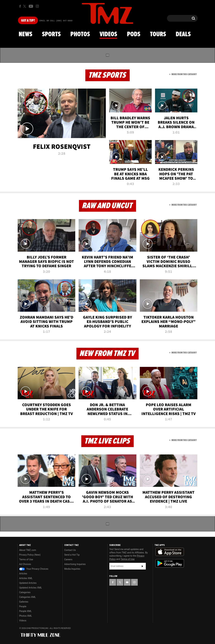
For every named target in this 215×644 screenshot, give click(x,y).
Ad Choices (25, 564)
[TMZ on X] (25, 6)
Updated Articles (28, 583)
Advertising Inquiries (75, 564)
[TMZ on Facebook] (20, 6)
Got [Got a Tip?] (28, 21)
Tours (158, 34)
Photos (80, 34)
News (25, 34)
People (23, 606)
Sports (51, 34)
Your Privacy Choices (34, 569)
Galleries (24, 602)
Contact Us (70, 550)
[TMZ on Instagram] (37, 6)
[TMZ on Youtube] (31, 6)
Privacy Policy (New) (30, 555)
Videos (108, 34)
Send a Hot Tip (72, 555)
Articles (23, 574)
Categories (25, 592)
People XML (25, 611)
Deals (183, 34)
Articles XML (26, 578)
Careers (68, 559)
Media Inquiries (72, 569)
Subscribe (142, 566)
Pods (134, 34)
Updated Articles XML (30, 588)
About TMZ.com (28, 550)
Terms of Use (26, 559)
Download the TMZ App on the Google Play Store (170, 563)
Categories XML (27, 597)
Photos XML (26, 616)
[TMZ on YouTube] (127, 582)
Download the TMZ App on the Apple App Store (170, 552)
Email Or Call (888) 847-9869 (56, 21)
